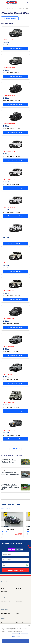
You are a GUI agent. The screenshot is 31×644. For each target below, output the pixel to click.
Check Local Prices (16, 570)
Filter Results (10, 18)
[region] (15, 634)
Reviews (4, 589)
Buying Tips (20, 589)
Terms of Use (5, 623)
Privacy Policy (20, 623)
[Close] (29, 626)
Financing (4, 592)
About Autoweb (6, 601)
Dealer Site (19, 601)
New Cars (11, 549)
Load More (15, 449)
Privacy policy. (16, 633)
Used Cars (19, 549)
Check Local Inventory (16, 49)
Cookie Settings (15, 636)
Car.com (19, 613)
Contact (4, 604)
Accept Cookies (16, 641)
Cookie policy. (25, 633)
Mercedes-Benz (10, 8)
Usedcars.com (5, 613)
